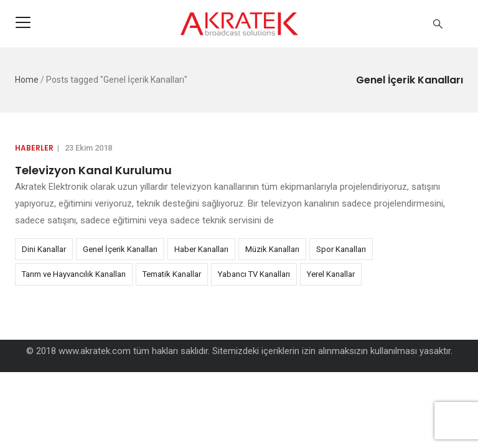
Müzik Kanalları (272, 249)
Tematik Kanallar (172, 274)
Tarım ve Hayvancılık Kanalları (74, 274)
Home (27, 80)
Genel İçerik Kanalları (120, 249)
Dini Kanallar (44, 249)
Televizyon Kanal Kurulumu (93, 170)
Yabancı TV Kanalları (254, 274)
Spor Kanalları (341, 249)
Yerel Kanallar (331, 274)
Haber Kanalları (201, 249)
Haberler (34, 148)
